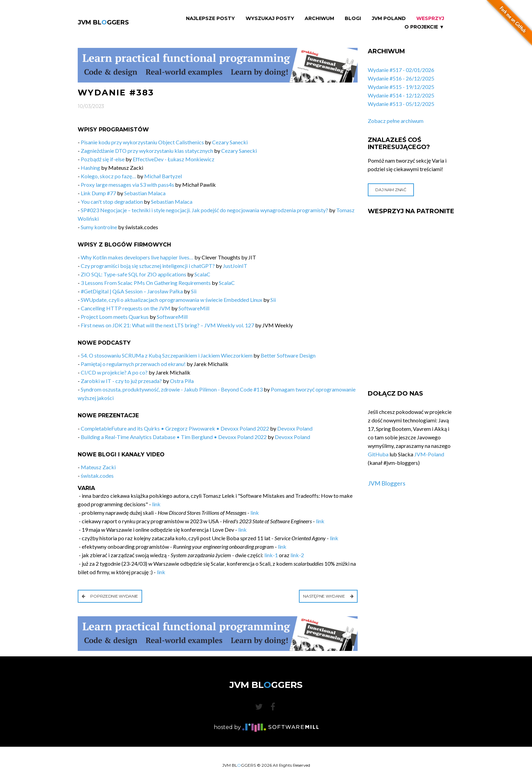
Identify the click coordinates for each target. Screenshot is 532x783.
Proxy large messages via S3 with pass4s (127, 185)
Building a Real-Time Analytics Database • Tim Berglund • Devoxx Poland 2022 (174, 437)
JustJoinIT (235, 266)
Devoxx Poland (295, 428)
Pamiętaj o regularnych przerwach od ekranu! (133, 364)
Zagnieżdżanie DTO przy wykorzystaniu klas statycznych (147, 151)
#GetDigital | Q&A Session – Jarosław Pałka (132, 291)
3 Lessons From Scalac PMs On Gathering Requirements (146, 283)
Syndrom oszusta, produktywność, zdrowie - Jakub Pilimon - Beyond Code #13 (172, 389)
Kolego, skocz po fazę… (108, 176)
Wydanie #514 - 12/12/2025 (401, 95)
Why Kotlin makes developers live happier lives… (137, 257)
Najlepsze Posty (210, 19)
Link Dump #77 (98, 193)
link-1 (271, 555)
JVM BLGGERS (103, 22)
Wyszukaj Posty (270, 19)
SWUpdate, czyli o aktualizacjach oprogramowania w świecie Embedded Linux (172, 300)
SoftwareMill (194, 308)
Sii (194, 291)
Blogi (353, 19)
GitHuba (378, 454)
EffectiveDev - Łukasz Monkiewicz (174, 159)
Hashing (90, 168)
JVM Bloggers (387, 483)
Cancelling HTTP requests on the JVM (126, 308)
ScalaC (202, 274)
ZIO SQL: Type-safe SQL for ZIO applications (134, 274)
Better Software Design (288, 355)
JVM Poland (389, 19)
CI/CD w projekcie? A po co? (114, 372)
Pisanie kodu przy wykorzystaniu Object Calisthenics (142, 142)
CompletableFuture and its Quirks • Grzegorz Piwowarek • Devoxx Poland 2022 (175, 428)
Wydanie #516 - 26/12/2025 (401, 78)
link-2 (297, 555)
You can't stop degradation (112, 202)
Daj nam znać (391, 190)
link (156, 504)
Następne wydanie (328, 596)
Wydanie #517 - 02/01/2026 (401, 70)
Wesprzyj (430, 19)
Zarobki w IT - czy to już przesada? (121, 381)
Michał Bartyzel (163, 176)
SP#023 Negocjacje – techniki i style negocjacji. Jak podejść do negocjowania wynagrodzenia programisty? (204, 210)
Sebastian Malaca (145, 193)
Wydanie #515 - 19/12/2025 (401, 87)
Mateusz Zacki (98, 467)
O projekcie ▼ (424, 27)
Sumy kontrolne (99, 227)
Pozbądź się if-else (103, 159)
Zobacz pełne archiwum (396, 121)
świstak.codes (97, 476)
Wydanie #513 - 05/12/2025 (401, 104)
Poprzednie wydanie (110, 596)
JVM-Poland (429, 454)
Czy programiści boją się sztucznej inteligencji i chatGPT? (148, 266)
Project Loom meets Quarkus (115, 317)
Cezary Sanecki (230, 142)
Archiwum (319, 19)
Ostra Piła (182, 381)
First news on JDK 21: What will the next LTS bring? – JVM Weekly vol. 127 (167, 325)
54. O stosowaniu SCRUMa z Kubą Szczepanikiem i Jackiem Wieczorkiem (167, 355)
